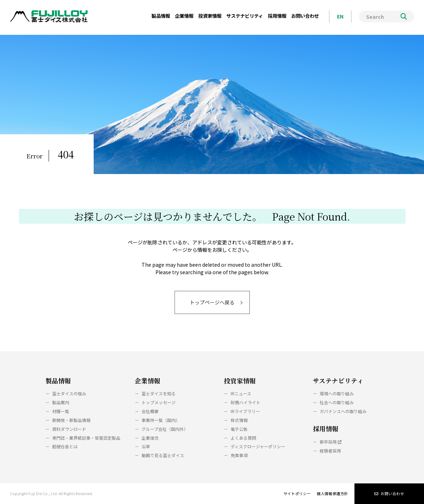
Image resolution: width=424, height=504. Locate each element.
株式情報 (239, 420)
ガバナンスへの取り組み (343, 411)
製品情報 (58, 381)
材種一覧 (61, 411)
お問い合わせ (389, 494)
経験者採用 (330, 451)
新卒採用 (331, 442)
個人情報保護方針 (332, 494)
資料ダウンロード (69, 429)
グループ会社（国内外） (165, 429)
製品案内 (61, 402)
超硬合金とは (65, 446)
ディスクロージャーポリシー (258, 446)
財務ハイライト (246, 402)
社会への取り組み (337, 402)
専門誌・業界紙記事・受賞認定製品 (86, 438)
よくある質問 (243, 438)
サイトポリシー (297, 494)
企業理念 (150, 438)
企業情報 (148, 381)
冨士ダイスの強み (69, 393)
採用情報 (326, 429)
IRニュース (241, 393)
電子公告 (239, 429)
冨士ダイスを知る (159, 393)
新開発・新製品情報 (71, 420)
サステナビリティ (338, 381)
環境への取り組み (337, 393)
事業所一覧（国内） (161, 420)
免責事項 (239, 455)
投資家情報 (240, 381)
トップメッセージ (159, 402)
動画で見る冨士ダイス (163, 455)
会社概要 (150, 411)
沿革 (146, 446)
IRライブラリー (245, 411)
